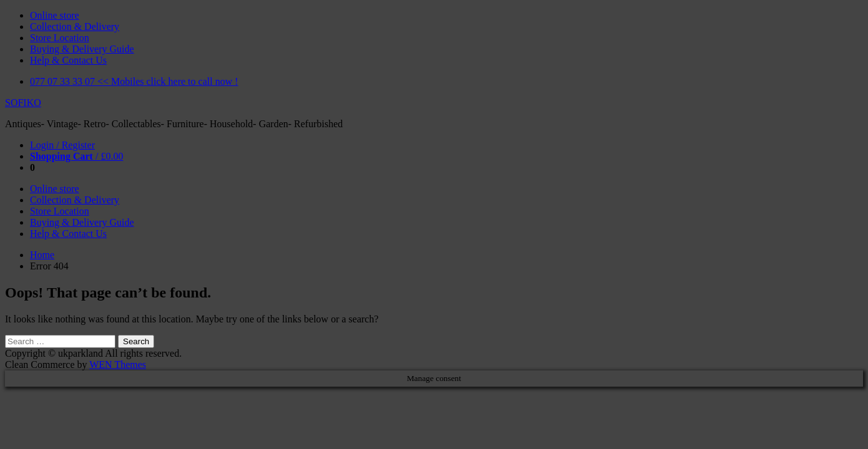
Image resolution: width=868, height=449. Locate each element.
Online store (55, 15)
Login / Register (62, 145)
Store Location (60, 38)
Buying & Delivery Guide (82, 49)
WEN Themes (118, 365)
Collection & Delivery (75, 27)
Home (42, 255)
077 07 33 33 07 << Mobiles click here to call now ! (134, 81)
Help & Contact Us (68, 60)
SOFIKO (23, 103)
